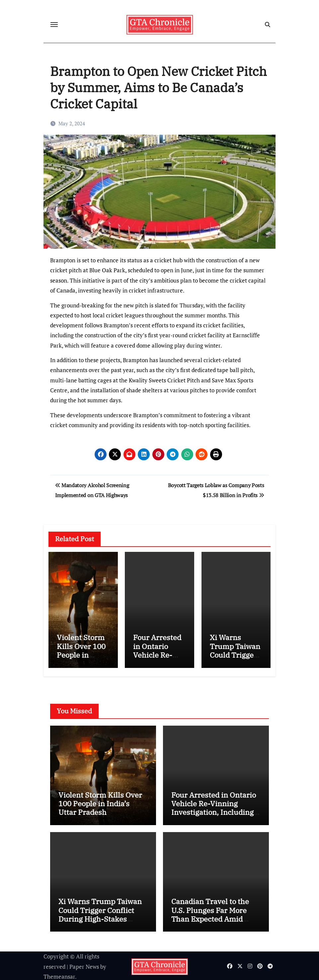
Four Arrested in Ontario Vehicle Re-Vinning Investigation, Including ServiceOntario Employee (215, 806)
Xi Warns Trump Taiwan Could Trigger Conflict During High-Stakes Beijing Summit (100, 913)
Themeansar (59, 975)
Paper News (84, 965)
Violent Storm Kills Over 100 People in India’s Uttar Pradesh (81, 655)
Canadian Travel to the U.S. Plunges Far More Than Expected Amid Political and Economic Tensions (210, 917)
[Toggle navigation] (54, 25)
